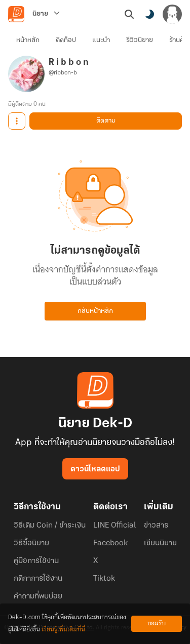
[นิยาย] (46, 14)
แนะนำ (101, 40)
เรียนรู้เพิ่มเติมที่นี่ (63, 630)
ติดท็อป (66, 40)
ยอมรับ (157, 623)
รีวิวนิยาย (140, 40)
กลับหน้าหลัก (95, 311)
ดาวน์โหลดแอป (95, 469)
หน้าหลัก (28, 40)
